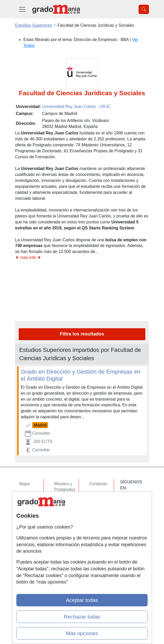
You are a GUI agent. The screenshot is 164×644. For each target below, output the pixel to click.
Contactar (98, 484)
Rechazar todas (82, 617)
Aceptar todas (82, 600)
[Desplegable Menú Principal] (22, 9)
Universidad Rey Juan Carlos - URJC (76, 107)
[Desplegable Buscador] (144, 9)
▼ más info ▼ (28, 258)
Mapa (24, 484)
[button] (82, 258)
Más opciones (82, 633)
